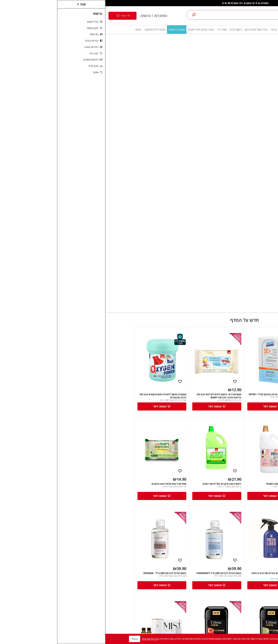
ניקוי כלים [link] (179, 29)
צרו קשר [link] (194, 551)
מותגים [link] (76, 29)
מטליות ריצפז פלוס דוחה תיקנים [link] (64, 211)
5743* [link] (238, 558)
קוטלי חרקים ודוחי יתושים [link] (95, 29)
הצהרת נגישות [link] (234, 544)
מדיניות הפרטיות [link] (45, 639)
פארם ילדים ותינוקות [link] (50, 29)
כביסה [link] (168, 29)
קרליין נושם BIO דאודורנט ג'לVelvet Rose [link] (113, 479)
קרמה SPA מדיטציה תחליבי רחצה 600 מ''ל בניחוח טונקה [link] (223, 480)
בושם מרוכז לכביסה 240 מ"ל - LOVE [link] (226, 389)
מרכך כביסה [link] (104, 544)
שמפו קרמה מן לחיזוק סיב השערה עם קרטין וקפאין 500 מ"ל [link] (57, 480)
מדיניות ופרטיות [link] (190, 544)
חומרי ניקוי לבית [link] (102, 551)
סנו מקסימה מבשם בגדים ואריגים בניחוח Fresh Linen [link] (169, 302)
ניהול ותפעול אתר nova (139, 629)
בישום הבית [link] (130, 29)
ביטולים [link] (194, 565)
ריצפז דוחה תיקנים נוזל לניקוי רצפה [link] (117, 211)
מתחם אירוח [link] (224, 29)
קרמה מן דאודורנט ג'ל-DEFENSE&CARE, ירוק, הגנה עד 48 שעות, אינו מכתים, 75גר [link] (168, 391)
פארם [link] (66, 29)
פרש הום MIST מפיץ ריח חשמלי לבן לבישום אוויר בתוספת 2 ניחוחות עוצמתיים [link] (57, 391)
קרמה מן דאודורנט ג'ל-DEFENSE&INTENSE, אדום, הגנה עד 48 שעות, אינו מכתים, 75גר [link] (112, 391)
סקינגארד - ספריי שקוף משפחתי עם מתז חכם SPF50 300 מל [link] (222, 123)
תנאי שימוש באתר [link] (233, 538)
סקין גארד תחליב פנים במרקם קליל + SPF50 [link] (167, 121)
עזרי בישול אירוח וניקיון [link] (151, 29)
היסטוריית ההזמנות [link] (144, 544)
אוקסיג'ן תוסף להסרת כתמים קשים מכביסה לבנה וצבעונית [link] (57, 123)
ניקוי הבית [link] (192, 29)
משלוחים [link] (194, 571)
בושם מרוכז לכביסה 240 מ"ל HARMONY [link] (114, 300)
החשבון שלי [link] (148, 537)
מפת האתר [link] (192, 558)
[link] (250, 16)
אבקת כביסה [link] (104, 537)
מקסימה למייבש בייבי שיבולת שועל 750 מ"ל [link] (222, 300)
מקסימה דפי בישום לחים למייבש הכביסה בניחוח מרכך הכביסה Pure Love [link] (224, 212)
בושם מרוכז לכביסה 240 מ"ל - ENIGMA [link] (59, 300)
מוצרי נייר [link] (116, 29)
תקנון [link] (195, 537)
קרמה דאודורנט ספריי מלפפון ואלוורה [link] (171, 479)
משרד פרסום (66, 629)
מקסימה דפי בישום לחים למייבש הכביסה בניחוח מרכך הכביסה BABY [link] (114, 123)
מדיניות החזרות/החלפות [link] (185, 578)
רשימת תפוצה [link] (147, 551)
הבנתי (29, 639)
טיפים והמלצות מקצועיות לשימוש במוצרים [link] (185, 587)
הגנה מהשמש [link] (241, 29)
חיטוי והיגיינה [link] (207, 29)
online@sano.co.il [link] (231, 551)
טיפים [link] (33, 29)
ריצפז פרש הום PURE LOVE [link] (176, 211)
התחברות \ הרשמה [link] (48, 16)
